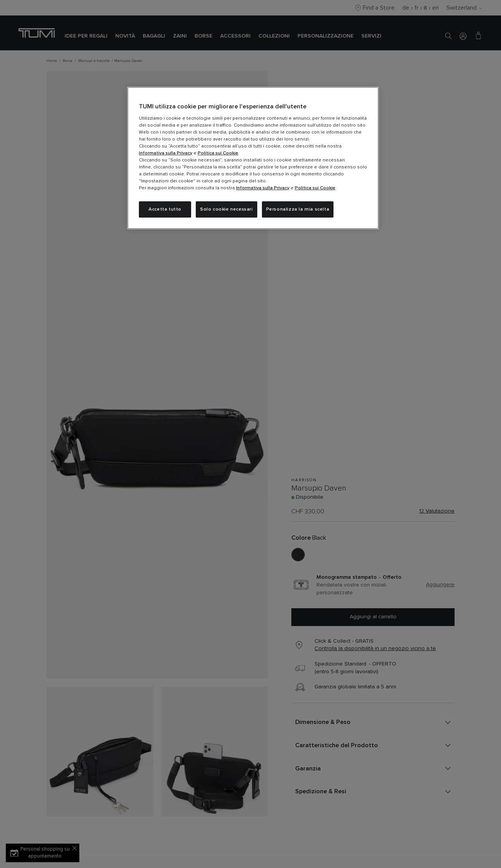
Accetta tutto (165, 209)
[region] (253, 158)
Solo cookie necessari (227, 209)
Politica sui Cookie (218, 153)
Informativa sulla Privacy (166, 153)
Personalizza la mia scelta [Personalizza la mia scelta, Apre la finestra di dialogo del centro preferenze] (298, 209)
